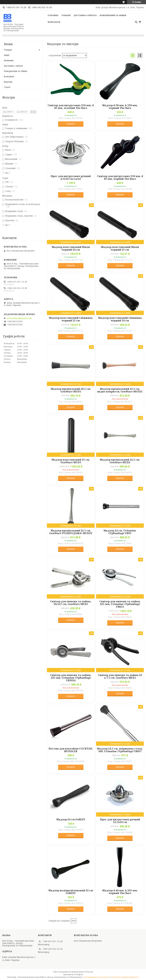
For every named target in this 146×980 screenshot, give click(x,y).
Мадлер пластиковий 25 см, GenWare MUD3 (71, 461)
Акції (7, 55)
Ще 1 (7, 173)
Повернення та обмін (113, 15)
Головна (53, 15)
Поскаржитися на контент (96, 977)
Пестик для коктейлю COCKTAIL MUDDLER (71, 750)
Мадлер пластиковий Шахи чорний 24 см (71, 248)
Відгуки (8, 82)
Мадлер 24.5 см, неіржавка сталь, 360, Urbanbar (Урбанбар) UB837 (120, 750)
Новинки (9, 60)
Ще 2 (7, 225)
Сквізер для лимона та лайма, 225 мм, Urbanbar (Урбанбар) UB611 (120, 604)
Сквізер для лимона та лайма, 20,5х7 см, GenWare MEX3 (71, 603)
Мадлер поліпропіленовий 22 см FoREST (71, 892)
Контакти (54, 22)
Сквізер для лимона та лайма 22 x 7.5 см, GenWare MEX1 (120, 676)
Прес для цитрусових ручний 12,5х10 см (120, 821)
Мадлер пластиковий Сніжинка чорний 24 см (120, 319)
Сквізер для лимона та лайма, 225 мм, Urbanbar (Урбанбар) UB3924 (71, 678)
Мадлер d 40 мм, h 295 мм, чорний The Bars (120, 892)
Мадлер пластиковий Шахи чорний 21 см (120, 248)
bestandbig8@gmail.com (19, 318)
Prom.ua (89, 972)
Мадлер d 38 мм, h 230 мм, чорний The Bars (120, 107)
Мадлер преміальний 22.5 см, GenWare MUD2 (120, 461)
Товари (66, 15)
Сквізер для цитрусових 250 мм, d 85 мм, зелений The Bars (71, 107)
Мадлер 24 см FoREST (71, 819)
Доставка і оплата (85, 15)
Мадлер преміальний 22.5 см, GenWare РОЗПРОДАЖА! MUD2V (71, 532)
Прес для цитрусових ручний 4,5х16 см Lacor (71, 177)
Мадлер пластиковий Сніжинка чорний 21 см (71, 319)
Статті (7, 87)
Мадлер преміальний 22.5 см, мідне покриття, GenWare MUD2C (120, 390)
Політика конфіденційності (125, 977)
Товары (8, 50)
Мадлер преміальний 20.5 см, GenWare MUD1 (71, 390)
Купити (71, 124)
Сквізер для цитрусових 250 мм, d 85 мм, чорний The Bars (120, 177)
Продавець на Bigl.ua (73, 974)
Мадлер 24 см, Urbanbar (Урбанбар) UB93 (120, 532)
